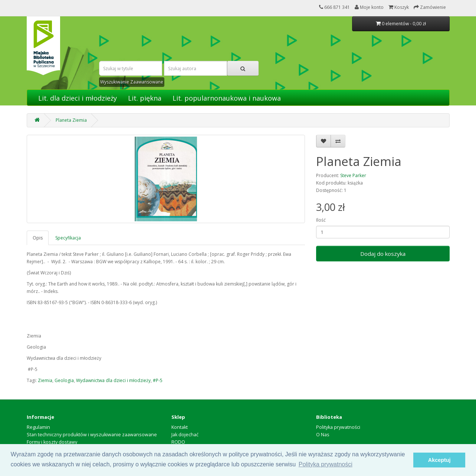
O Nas (323, 435)
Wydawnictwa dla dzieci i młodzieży (113, 380)
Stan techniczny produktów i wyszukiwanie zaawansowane (92, 435)
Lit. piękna (145, 98)
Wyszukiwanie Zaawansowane (132, 82)
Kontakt (180, 427)
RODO (178, 442)
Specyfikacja (68, 238)
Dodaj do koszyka (383, 254)
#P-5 (158, 380)
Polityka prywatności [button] (326, 464)
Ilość (321, 220)
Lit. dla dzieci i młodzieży (78, 98)
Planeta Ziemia (71, 120)
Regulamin (38, 427)
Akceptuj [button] (439, 460)
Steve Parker (353, 175)
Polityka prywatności (338, 427)
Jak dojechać (185, 435)
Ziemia (45, 380)
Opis (38, 238)
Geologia (64, 380)
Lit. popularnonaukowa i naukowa (227, 98)
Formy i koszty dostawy (52, 442)
